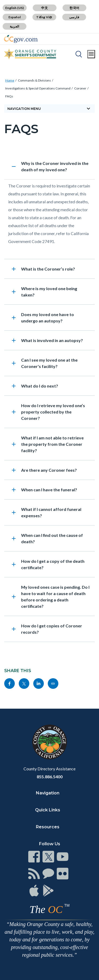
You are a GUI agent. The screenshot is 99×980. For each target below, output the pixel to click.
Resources (48, 827)
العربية (15, 26)
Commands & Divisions (34, 80)
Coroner (80, 88)
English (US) (15, 8)
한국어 (74, 8)
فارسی (74, 17)
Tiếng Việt (44, 17)
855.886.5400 (50, 777)
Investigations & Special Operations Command (38, 88)
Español (15, 17)
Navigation (48, 793)
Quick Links (48, 810)
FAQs (9, 96)
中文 (44, 8)
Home (10, 80)
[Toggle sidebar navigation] (49, 109)
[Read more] (21, 39)
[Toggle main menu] (91, 54)
